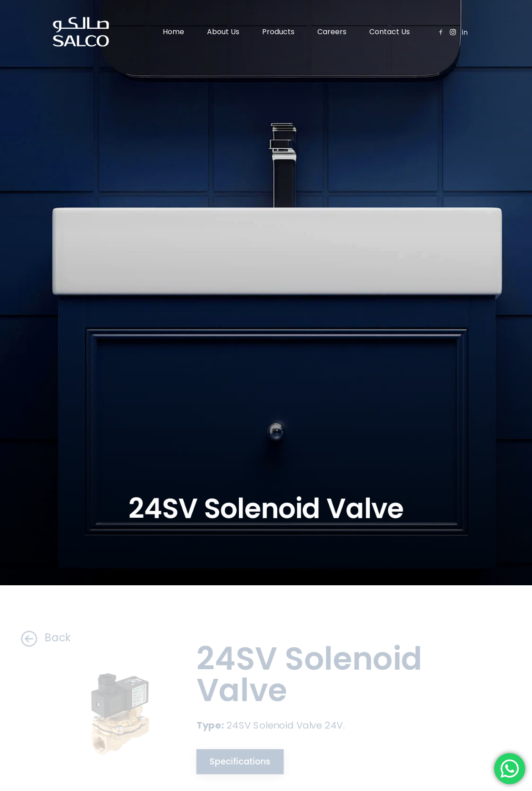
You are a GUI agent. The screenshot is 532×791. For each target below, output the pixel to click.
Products (278, 32)
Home (173, 32)
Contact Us (390, 32)
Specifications (238, 762)
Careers (332, 32)
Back (41, 638)
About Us (223, 32)
